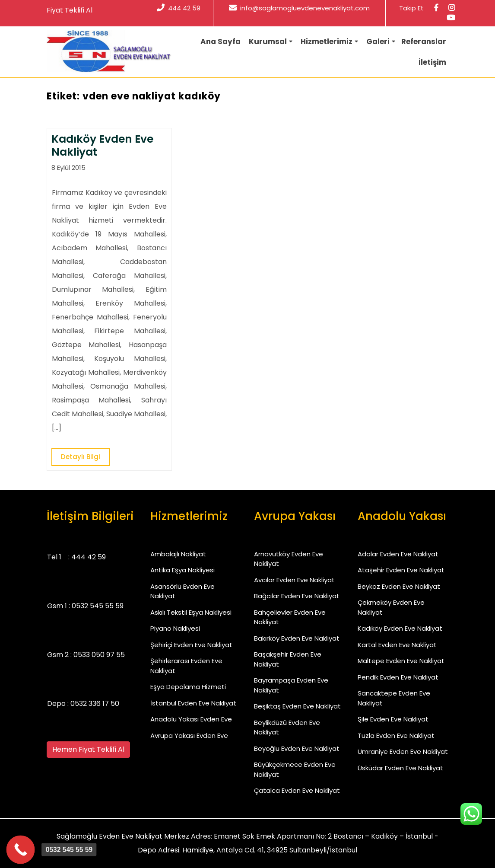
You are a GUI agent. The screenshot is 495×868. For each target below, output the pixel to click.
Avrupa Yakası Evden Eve (189, 736)
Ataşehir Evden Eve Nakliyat (401, 570)
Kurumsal (268, 41)
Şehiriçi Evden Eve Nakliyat (191, 645)
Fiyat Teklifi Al (70, 10)
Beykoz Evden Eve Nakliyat (399, 586)
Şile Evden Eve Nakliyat (393, 719)
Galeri (378, 41)
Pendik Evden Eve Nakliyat (398, 677)
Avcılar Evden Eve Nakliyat (294, 580)
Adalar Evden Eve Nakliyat (398, 554)
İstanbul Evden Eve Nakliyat (193, 703)
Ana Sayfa (221, 41)
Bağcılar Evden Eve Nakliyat (297, 596)
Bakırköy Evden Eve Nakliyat (297, 638)
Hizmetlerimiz (327, 41)
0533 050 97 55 (99, 655)
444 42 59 (179, 8)
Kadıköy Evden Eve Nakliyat (400, 628)
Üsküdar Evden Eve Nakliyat (400, 768)
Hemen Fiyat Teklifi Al (88, 749)
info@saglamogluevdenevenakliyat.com (299, 8)
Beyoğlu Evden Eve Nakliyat (297, 748)
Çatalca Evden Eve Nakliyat (297, 790)
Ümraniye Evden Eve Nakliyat (403, 752)
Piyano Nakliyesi (175, 628)
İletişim (432, 62)
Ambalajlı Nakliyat (178, 554)
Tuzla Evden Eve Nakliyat (396, 736)
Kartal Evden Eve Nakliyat (397, 645)
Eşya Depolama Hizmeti (188, 687)
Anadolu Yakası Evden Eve (191, 719)
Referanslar (424, 41)
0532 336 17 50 (95, 704)
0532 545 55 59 (98, 606)
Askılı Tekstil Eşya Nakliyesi (191, 612)
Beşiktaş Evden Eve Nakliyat (297, 706)
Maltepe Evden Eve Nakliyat (401, 661)
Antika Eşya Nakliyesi (182, 570)
